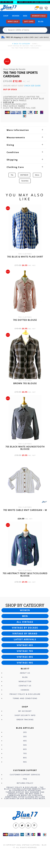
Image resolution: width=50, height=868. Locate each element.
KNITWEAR (24, 175)
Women (16, 16)
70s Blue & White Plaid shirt (25, 257)
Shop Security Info (25, 715)
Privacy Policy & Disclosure (25, 694)
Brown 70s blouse (25, 383)
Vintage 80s (25, 657)
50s (25, 745)
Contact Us (25, 686)
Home (34, 44)
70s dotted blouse (25, 320)
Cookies (25, 690)
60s (25, 749)
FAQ (25, 779)
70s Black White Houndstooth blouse (25, 448)
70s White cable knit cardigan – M (25, 510)
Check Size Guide (32, 86)
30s (25, 736)
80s (25, 758)
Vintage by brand (25, 634)
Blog (41, 21)
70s (12, 175)
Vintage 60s (25, 645)
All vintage (25, 622)
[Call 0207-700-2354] (46, 8)
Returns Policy (25, 783)
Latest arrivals (25, 639)
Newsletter (25, 681)
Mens (37, 175)
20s (25, 732)
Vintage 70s (25, 651)
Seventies (25, 181)
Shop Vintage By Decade (18, 46)
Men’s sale (13, 21)
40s (25, 741)
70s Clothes (36, 46)
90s (25, 762)
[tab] (25, 130)
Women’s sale (39, 16)
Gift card (29, 21)
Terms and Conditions (25, 698)
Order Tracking (25, 720)
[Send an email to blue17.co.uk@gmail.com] (41, 8)
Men (25, 16)
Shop (6, 16)
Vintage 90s (25, 663)
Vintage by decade (25, 628)
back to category (21, 44)
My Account (25, 711)
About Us (25, 673)
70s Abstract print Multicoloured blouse (25, 575)
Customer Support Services (25, 775)
